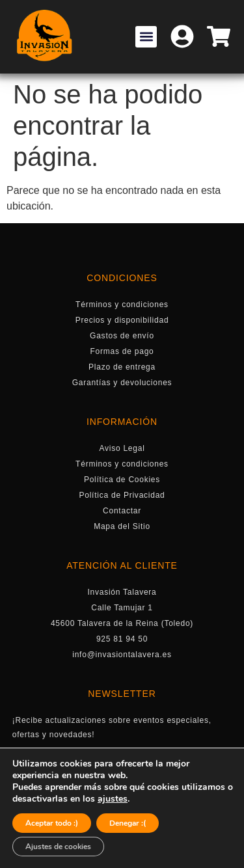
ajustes (113, 799)
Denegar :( (128, 823)
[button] (146, 37)
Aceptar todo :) (52, 823)
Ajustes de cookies (58, 847)
